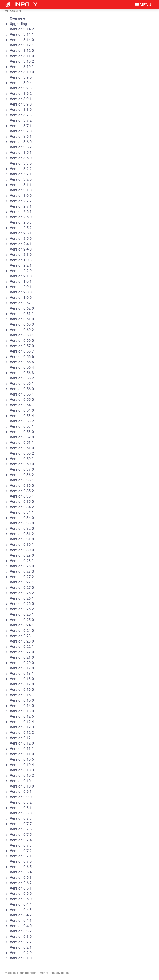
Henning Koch (27, 973)
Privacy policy (60, 973)
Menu (143, 5)
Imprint (43, 973)
